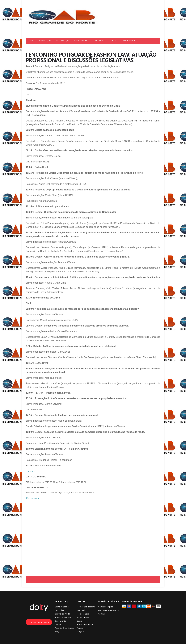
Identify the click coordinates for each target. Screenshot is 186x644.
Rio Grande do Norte (86, 607)
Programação (63, 41)
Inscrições (100, 41)
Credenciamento (82, 41)
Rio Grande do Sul (85, 624)
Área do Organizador (64, 628)
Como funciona (62, 607)
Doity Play (59, 610)
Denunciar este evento (109, 610)
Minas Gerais (83, 617)
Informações (45, 41)
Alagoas (81, 631)
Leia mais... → (32, 471)
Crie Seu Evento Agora (39, 622)
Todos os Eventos (63, 617)
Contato (114, 41)
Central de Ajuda (62, 614)
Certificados (129, 41)
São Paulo (81, 610)
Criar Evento (60, 621)
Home (31, 41)
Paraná (80, 628)
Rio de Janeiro (83, 614)
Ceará (80, 621)
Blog (57, 631)
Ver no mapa (32, 498)
